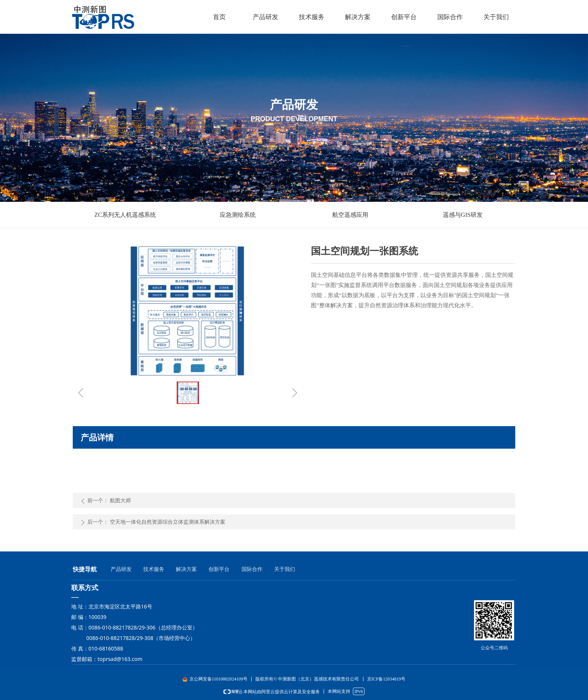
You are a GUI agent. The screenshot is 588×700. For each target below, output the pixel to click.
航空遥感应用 (350, 215)
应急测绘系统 (238, 215)
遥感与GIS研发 (463, 215)
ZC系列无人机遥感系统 (125, 215)
